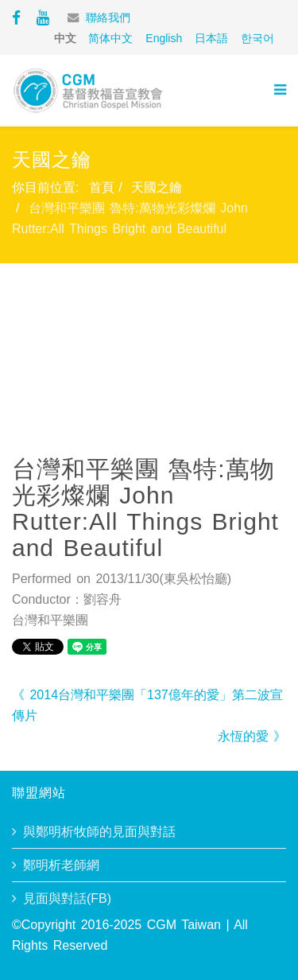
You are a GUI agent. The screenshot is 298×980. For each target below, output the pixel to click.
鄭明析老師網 (61, 865)
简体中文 (110, 38)
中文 (65, 38)
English (164, 38)
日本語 (211, 38)
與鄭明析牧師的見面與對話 (99, 832)
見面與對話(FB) (67, 898)
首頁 (102, 187)
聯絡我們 (108, 17)
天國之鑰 (157, 187)
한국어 (257, 38)
